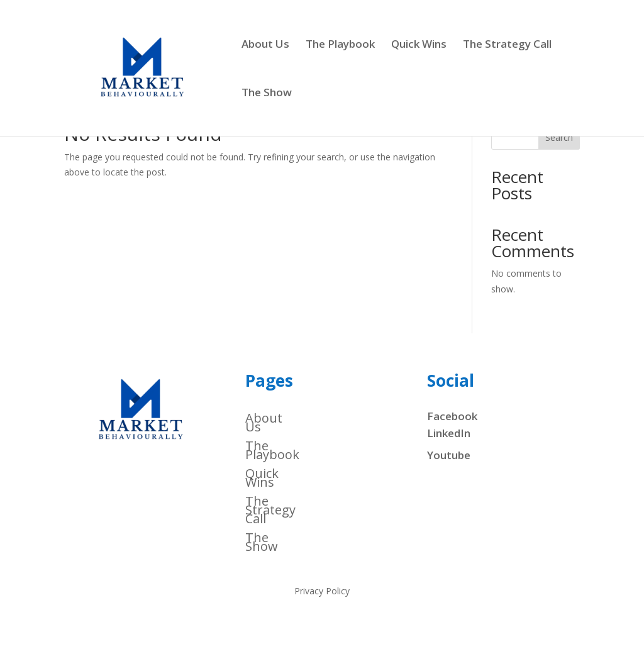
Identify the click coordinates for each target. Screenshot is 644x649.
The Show (267, 94)
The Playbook (340, 45)
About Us (265, 45)
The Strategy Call (507, 45)
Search (559, 137)
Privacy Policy (322, 592)
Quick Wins (419, 45)
